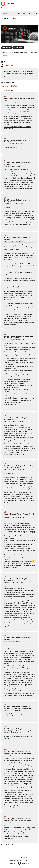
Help (11, 858)
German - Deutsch (10, 98)
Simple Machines (25, 861)
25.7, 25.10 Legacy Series (12, 140)
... (11, 90)
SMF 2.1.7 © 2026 (14, 861)
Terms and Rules (18, 858)
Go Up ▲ (26, 858)
